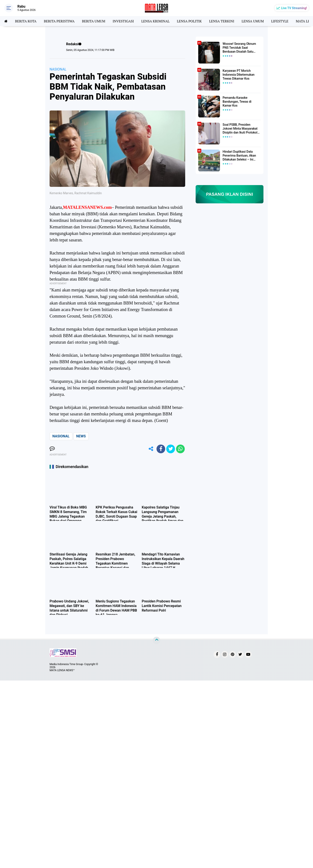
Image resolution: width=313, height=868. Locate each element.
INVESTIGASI (123, 21)
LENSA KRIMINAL (155, 21)
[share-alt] (151, 449)
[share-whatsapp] (180, 449)
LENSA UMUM (253, 21)
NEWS (81, 436)
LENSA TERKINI (222, 21)
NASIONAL (58, 69)
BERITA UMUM (94, 21)
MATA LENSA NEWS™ (62, 670)
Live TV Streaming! (294, 8)
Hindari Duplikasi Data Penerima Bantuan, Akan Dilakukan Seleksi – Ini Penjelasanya (239, 156)
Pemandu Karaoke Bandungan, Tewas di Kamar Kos (237, 102)
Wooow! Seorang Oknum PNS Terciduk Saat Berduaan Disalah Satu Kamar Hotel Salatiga (239, 48)
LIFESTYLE (280, 21)
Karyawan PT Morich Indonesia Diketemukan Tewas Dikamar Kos (239, 75)
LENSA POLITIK (189, 21)
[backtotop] (156, 641)
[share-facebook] (161, 449)
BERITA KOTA (26, 21)
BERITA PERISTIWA (59, 21)
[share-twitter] (171, 449)
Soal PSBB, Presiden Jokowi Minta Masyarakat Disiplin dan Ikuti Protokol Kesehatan (240, 129)
